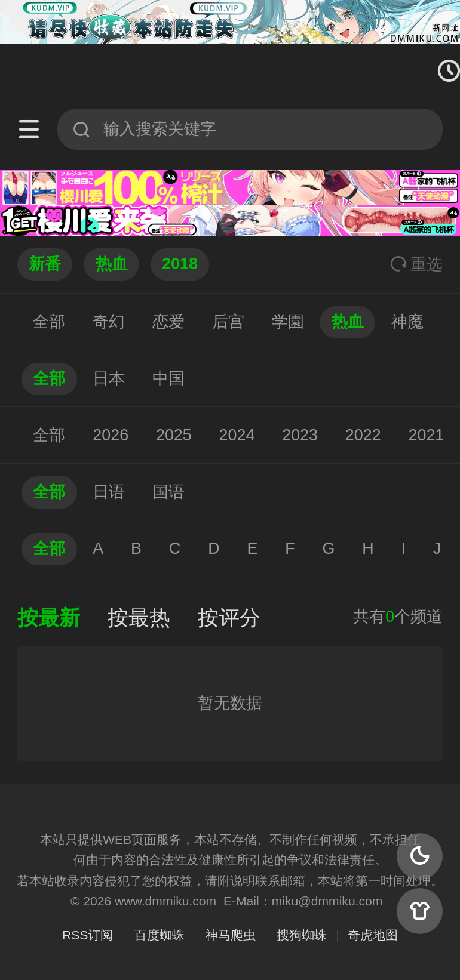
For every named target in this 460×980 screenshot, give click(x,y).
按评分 (229, 618)
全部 (49, 322)
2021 (427, 435)
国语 (168, 492)
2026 (111, 435)
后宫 (228, 322)
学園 (288, 322)
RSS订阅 (88, 935)
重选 (416, 264)
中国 (168, 378)
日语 (109, 492)
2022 (363, 435)
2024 (237, 435)
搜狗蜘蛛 (302, 935)
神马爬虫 (231, 935)
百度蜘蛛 (160, 935)
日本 (109, 378)
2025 (174, 435)
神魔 (407, 322)
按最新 (49, 618)
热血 (348, 322)
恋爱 (168, 322)
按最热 (139, 618)
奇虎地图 (373, 935)
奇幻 (109, 322)
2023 (300, 435)
